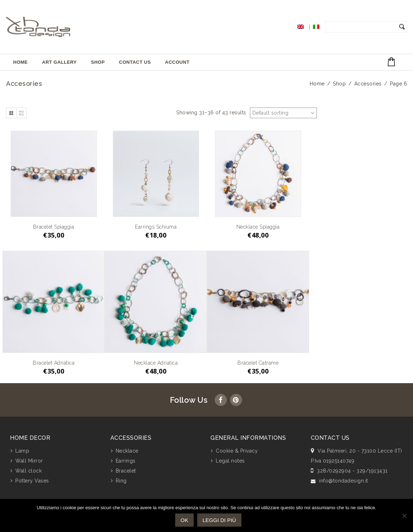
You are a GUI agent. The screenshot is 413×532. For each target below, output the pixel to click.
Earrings (126, 461)
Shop (98, 62)
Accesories (368, 84)
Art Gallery (59, 62)
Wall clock (28, 471)
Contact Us (135, 62)
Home (20, 62)
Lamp (22, 451)
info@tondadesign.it (344, 481)
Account (177, 62)
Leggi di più (219, 520)
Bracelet (126, 471)
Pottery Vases (32, 481)
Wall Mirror (29, 461)
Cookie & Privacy (237, 451)
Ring (121, 481)
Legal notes (230, 461)
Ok (184, 520)
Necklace (127, 451)
